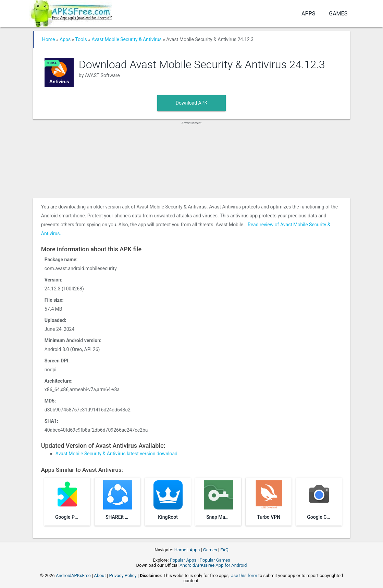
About (100, 575)
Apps (308, 14)
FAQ (224, 550)
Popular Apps (183, 560)
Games (338, 14)
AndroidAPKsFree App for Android (213, 565)
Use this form (244, 575)
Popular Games (215, 560)
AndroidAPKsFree (73, 575)
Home (49, 39)
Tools (81, 39)
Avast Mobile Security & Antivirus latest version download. (117, 454)
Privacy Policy (123, 575)
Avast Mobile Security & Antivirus (127, 39)
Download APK (192, 103)
